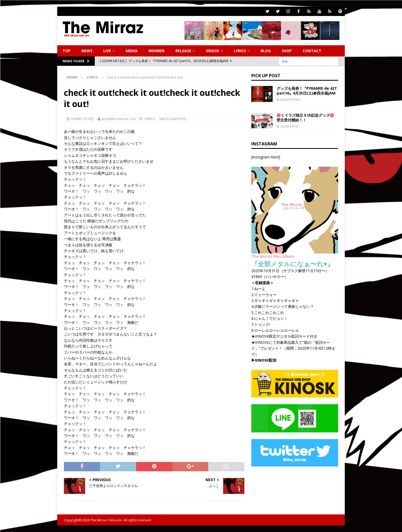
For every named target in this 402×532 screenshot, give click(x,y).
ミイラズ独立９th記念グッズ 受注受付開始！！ (305, 118)
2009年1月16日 (83, 119)
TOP (67, 51)
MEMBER (157, 51)
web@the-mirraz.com (119, 119)
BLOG (266, 51)
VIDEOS (212, 51)
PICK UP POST (266, 76)
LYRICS (240, 51)
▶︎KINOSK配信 (264, 360)
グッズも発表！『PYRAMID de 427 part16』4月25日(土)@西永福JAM (307, 91)
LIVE (107, 51)
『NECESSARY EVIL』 (173, 119)
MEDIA (132, 51)
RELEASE (183, 51)
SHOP (287, 51)
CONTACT (312, 51)
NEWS (87, 51)
